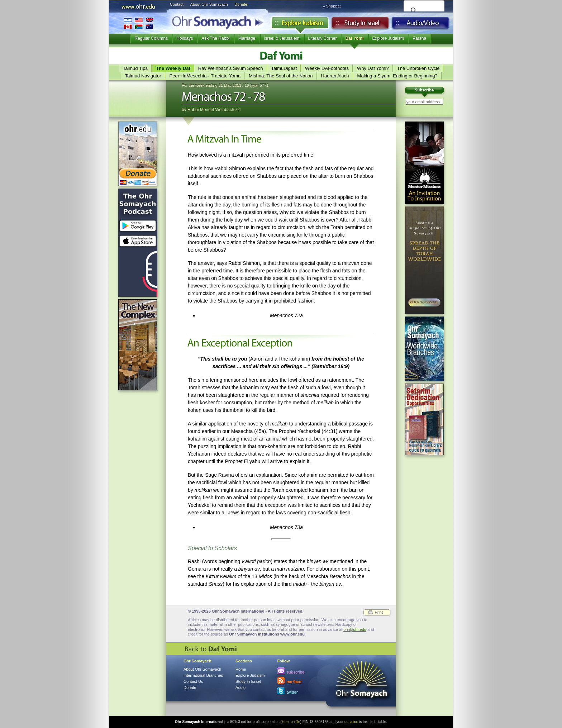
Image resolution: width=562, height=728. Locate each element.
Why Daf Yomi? (373, 68)
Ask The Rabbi (216, 38)
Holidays (185, 38)
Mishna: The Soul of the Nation (281, 76)
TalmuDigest (284, 68)
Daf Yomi (355, 38)
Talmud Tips (135, 68)
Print (379, 612)
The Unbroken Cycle (418, 68)
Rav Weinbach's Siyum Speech (231, 68)
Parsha (419, 38)
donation (351, 722)
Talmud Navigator (143, 76)
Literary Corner (322, 38)
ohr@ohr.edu (355, 629)
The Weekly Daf (173, 68)
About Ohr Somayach (209, 4)
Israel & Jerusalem (282, 38)
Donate (241, 4)
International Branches (139, 23)
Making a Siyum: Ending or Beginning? (397, 76)
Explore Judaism (300, 25)
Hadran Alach (335, 76)
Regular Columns (151, 38)
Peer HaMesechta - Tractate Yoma (205, 76)
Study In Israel (248, 681)
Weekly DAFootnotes (327, 68)
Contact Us (193, 681)
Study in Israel (360, 25)
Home (241, 669)
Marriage (247, 38)
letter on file (291, 722)
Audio (421, 25)
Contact (177, 4)
